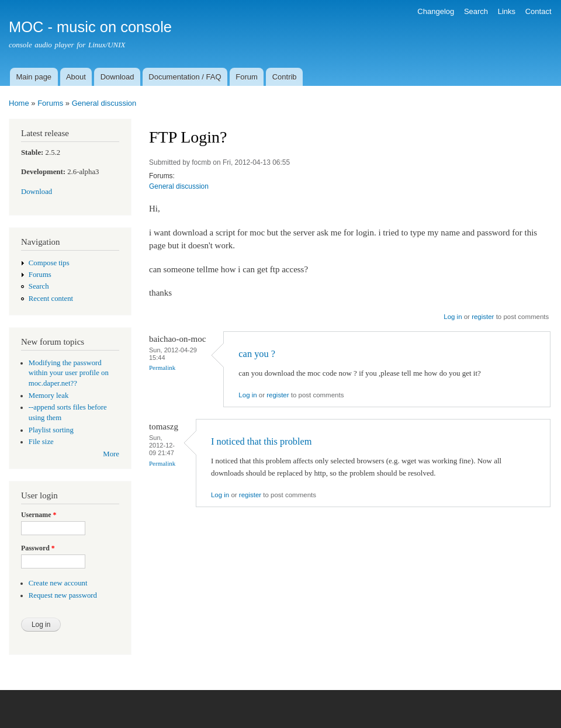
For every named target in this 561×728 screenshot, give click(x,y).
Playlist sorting (51, 430)
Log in (453, 317)
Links (507, 11)
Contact (539, 11)
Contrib (285, 77)
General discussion (104, 103)
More (111, 454)
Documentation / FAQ (185, 77)
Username (39, 515)
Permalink (162, 368)
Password (38, 548)
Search (476, 11)
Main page (34, 77)
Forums (50, 103)
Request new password (63, 595)
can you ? (257, 354)
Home (19, 103)
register (483, 317)
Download (117, 77)
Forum (247, 77)
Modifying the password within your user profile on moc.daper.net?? (69, 373)
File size (41, 442)
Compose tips (49, 263)
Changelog (436, 11)
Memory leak (49, 396)
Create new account (58, 583)
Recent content (51, 299)
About (76, 77)
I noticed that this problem (262, 441)
